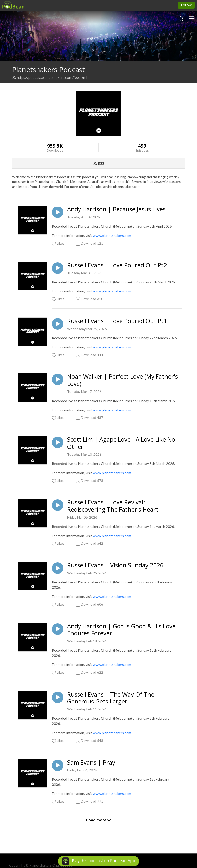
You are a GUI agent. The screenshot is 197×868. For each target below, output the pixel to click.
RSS (99, 163)
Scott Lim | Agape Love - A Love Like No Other (121, 443)
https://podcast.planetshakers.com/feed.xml (50, 77)
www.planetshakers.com (112, 235)
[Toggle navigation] (191, 18)
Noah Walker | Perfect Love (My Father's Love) (122, 380)
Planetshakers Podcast (49, 69)
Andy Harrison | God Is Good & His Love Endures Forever (121, 630)
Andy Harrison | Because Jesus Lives (116, 209)
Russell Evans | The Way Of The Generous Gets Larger (111, 698)
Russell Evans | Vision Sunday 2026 (115, 565)
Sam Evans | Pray (91, 763)
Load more (99, 820)
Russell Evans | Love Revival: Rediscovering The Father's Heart (113, 506)
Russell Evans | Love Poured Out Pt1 (117, 321)
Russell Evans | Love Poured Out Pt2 (117, 265)
